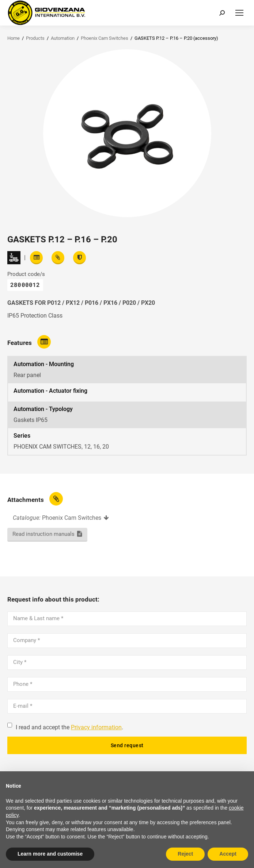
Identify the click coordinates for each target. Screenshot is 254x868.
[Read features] (36, 258)
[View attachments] (58, 258)
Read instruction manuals (43, 534)
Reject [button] (185, 854)
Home (14, 38)
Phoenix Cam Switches (105, 38)
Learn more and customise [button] (50, 854)
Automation (63, 38)
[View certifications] (79, 258)
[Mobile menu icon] (239, 13)
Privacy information (96, 727)
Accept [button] (228, 854)
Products (35, 38)
